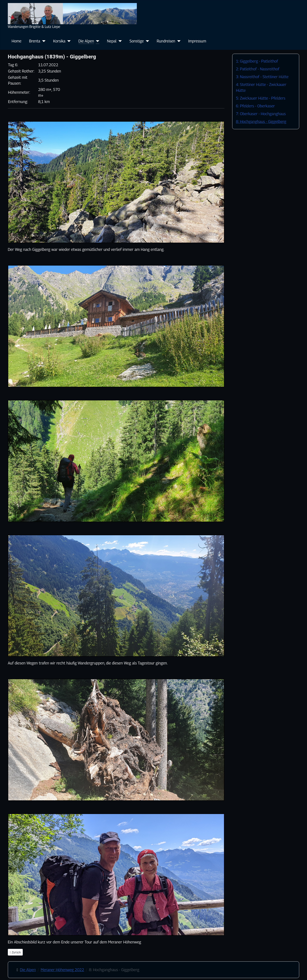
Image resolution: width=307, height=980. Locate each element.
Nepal (112, 41)
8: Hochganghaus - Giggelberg (261, 122)
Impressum (197, 41)
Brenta (35, 41)
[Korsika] (68, 41)
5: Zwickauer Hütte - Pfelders (261, 98)
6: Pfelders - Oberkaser (255, 106)
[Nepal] (119, 41)
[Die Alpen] (97, 41)
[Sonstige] (146, 41)
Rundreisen (166, 41)
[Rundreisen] (178, 41)
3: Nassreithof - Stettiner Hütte (262, 77)
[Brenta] (43, 41)
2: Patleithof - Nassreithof (258, 69)
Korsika (59, 41)
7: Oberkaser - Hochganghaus (261, 114)
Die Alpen (86, 41)
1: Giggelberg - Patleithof (257, 61)
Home (17, 41)
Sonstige (137, 41)
